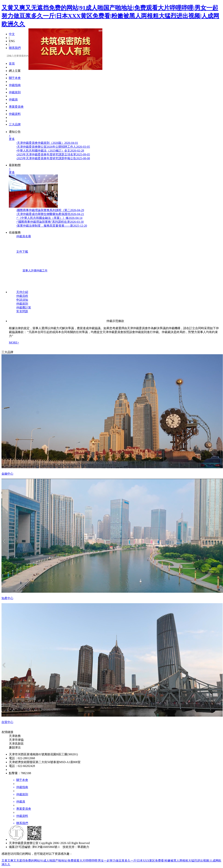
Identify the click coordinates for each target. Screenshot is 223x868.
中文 (12, 34)
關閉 (100, 30)
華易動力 (83, 847)
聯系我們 (15, 48)
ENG (12, 41)
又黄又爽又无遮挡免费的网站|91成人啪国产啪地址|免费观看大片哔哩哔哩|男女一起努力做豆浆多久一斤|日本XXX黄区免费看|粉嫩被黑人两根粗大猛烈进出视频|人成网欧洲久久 (110, 16)
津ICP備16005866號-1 (46, 847)
